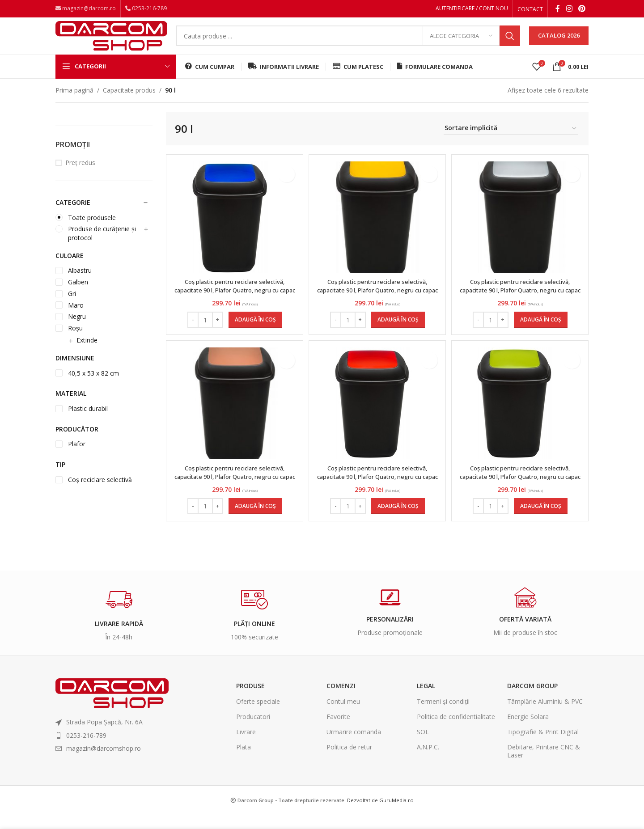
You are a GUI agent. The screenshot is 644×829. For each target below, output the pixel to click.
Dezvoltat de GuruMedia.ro (380, 815)
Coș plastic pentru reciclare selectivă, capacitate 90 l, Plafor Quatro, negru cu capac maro (234, 491)
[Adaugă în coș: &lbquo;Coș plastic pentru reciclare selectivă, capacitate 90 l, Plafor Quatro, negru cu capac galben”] (398, 331)
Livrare (246, 747)
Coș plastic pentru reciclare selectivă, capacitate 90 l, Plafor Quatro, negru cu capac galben (377, 301)
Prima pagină (74, 101)
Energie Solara (528, 731)
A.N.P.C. (428, 762)
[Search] (348, 42)
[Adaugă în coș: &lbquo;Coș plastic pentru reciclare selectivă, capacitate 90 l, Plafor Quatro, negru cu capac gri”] (542, 331)
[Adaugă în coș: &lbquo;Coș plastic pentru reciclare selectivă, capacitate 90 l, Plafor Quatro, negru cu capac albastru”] (254, 331)
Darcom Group (532, 700)
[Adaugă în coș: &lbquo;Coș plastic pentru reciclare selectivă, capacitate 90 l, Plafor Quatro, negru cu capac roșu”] (398, 521)
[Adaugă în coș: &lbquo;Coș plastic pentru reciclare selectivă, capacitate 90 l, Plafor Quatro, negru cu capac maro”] (254, 521)
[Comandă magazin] (511, 140)
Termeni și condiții (443, 716)
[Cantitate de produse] (204, 331)
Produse (250, 700)
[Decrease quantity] (192, 331)
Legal (426, 700)
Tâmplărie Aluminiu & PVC (545, 716)
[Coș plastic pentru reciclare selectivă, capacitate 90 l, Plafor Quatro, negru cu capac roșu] (373, 418)
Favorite (338, 731)
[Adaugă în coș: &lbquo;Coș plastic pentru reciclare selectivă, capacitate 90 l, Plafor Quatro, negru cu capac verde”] (542, 521)
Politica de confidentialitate (456, 731)
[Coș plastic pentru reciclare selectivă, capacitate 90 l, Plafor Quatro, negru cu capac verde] (517, 418)
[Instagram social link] (569, 9)
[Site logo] (111, 41)
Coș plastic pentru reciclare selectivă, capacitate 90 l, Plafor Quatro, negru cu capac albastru (234, 301)
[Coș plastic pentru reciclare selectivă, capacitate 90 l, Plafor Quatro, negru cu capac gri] (521, 228)
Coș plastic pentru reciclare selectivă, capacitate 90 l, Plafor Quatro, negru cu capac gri (521, 301)
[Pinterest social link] (582, 9)
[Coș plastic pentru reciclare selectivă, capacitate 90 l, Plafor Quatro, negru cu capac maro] (233, 419)
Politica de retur (349, 762)
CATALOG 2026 (559, 42)
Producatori (253, 731)
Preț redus (80, 174)
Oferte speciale (258, 716)
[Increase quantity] (216, 331)
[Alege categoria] (461, 42)
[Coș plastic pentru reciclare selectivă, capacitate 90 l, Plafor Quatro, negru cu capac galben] (377, 228)
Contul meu (343, 716)
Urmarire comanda (354, 747)
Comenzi (341, 700)
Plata (244, 762)
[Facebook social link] (558, 9)
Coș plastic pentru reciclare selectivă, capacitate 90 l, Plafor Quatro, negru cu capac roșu (377, 491)
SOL (423, 747)
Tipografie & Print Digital (543, 747)
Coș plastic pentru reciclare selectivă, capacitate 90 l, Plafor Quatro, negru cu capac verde (521, 491)
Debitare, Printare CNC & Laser (544, 766)
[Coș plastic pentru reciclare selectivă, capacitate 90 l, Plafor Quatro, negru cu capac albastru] (229, 228)
